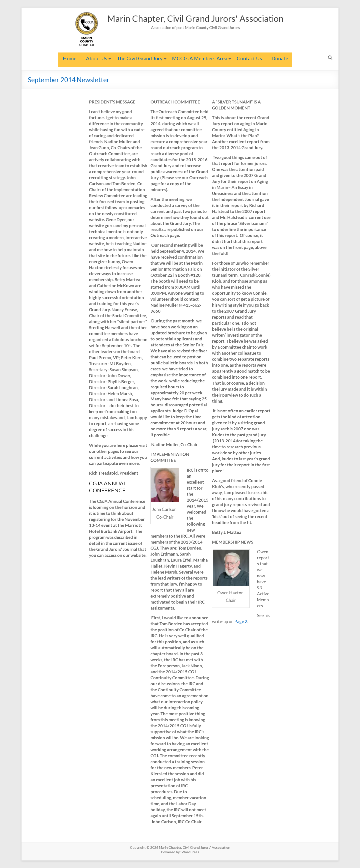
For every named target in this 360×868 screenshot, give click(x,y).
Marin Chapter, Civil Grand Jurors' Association (195, 18)
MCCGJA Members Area (200, 58)
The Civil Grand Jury (140, 58)
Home (70, 58)
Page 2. (241, 621)
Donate (280, 58)
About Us (97, 58)
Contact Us (249, 58)
